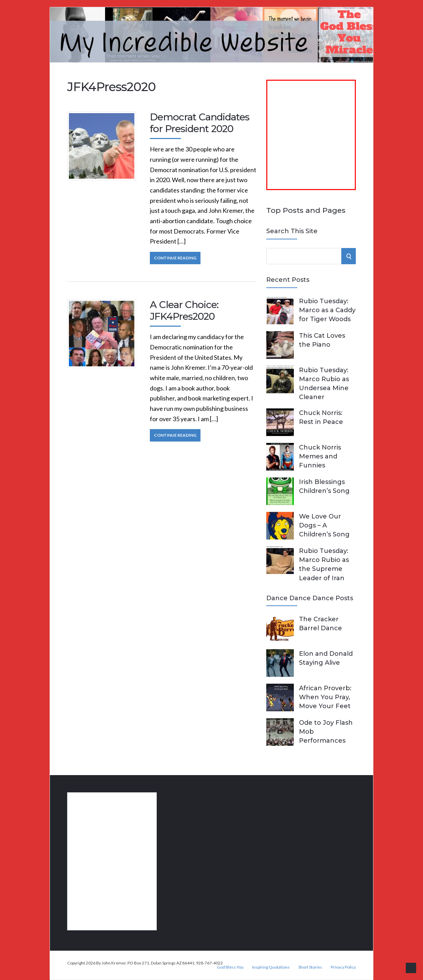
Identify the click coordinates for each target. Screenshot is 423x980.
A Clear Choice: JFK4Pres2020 (184, 310)
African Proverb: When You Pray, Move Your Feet (325, 697)
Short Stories (310, 967)
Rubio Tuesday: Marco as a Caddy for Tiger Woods (327, 310)
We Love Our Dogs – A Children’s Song (324, 525)
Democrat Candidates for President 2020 (200, 123)
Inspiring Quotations (271, 967)
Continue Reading (175, 258)
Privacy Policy (343, 967)
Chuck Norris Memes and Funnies (320, 456)
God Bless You (230, 967)
